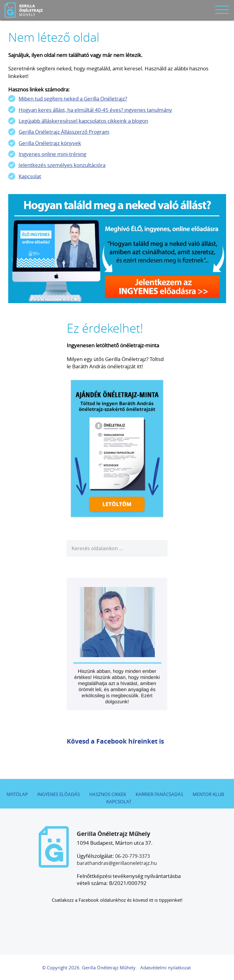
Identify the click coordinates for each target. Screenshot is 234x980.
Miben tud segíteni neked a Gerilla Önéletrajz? (73, 99)
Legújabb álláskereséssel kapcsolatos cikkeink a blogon (83, 121)
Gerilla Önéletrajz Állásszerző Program (64, 132)
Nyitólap (17, 794)
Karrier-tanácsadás (159, 794)
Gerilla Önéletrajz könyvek (50, 143)
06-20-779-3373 (133, 856)
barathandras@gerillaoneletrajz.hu (117, 863)
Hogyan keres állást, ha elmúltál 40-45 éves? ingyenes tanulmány (95, 110)
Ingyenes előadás (58, 794)
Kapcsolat (30, 176)
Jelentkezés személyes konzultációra (62, 165)
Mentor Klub (208, 794)
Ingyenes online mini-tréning (52, 154)
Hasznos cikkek (108, 794)
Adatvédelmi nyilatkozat (165, 968)
